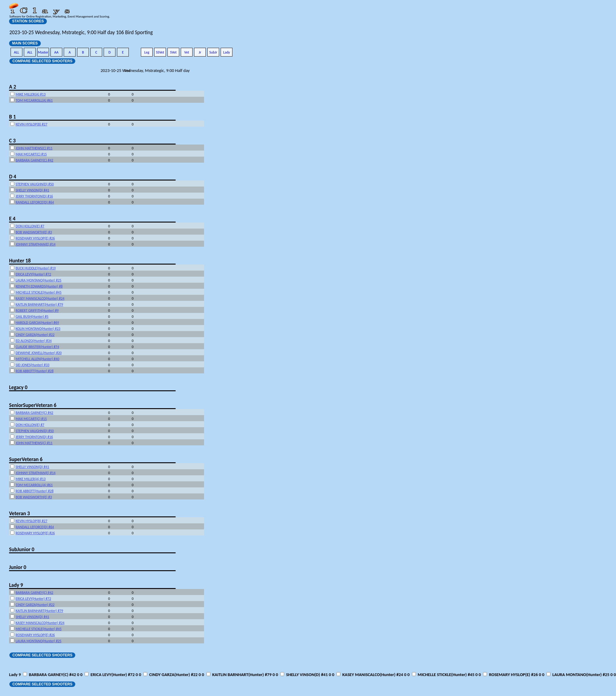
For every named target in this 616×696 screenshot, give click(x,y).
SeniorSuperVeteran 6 (33, 405)
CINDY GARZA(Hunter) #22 (35, 335)
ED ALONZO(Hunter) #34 (34, 341)
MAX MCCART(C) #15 (31, 154)
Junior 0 (18, 567)
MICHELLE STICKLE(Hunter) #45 (39, 292)
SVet (173, 52)
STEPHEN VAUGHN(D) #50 (35, 184)
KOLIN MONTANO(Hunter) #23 (38, 329)
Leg (147, 52)
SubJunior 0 (22, 549)
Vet (186, 52)
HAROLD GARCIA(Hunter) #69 (37, 323)
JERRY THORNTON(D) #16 (34, 196)
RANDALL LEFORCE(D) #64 (35, 202)
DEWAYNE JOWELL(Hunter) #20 (39, 353)
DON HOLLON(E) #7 (30, 226)
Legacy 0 (18, 387)
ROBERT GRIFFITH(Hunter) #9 (37, 311)
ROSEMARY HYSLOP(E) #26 (35, 238)
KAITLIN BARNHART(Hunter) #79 (39, 304)
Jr (200, 52)
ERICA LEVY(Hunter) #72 (33, 274)
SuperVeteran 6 (26, 459)
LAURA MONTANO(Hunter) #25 (39, 280)
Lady (227, 52)
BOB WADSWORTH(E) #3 (34, 232)
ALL (16, 52)
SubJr (213, 52)
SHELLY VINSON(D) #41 (32, 190)
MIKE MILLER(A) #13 (31, 94)
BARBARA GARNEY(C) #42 (34, 160)
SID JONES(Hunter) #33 (33, 365)
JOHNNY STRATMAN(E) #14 (36, 244)
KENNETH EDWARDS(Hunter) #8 (39, 286)
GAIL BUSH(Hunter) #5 (32, 317)
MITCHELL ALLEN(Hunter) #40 (37, 359)
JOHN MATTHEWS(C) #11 (34, 148)
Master (43, 52)
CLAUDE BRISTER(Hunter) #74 (37, 347)
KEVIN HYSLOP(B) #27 (32, 124)
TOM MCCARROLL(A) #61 (34, 100)
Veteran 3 (19, 513)
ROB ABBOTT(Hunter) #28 (35, 371)
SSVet (160, 52)
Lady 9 (16, 585)
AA (57, 52)
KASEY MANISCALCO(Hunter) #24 (40, 298)
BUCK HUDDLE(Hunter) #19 (36, 268)
